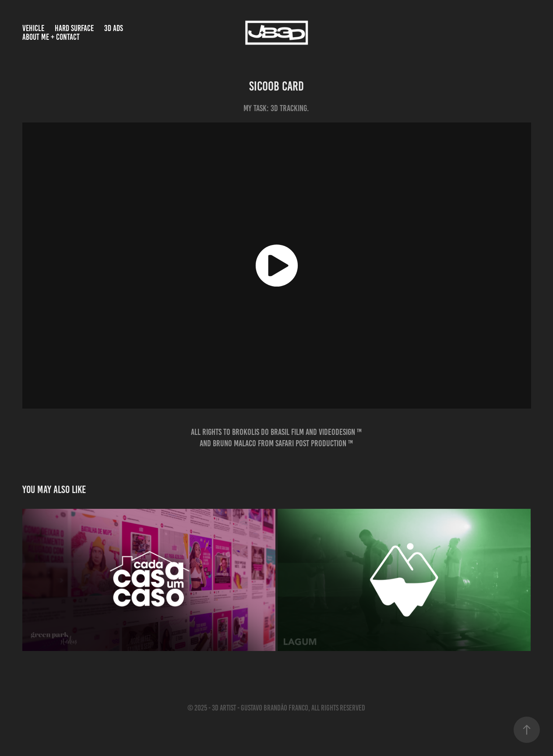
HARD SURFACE (74, 28)
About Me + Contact (51, 37)
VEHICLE (33, 28)
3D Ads (114, 28)
